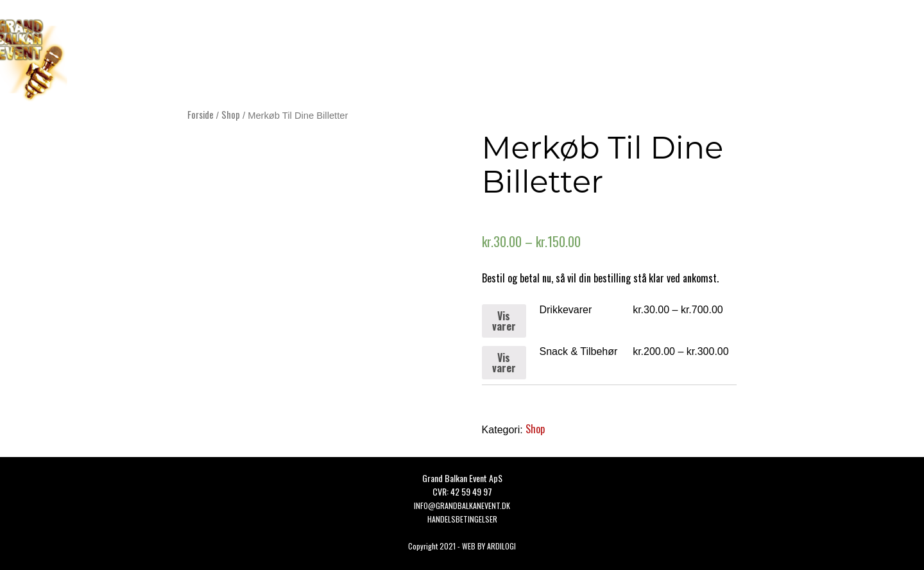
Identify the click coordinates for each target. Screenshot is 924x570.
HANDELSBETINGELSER (462, 519)
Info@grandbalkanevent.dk (462, 505)
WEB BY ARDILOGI (489, 546)
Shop (231, 114)
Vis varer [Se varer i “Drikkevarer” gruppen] (504, 321)
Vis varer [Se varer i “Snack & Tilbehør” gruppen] (504, 363)
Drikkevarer (565, 310)
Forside (201, 114)
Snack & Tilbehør (578, 351)
